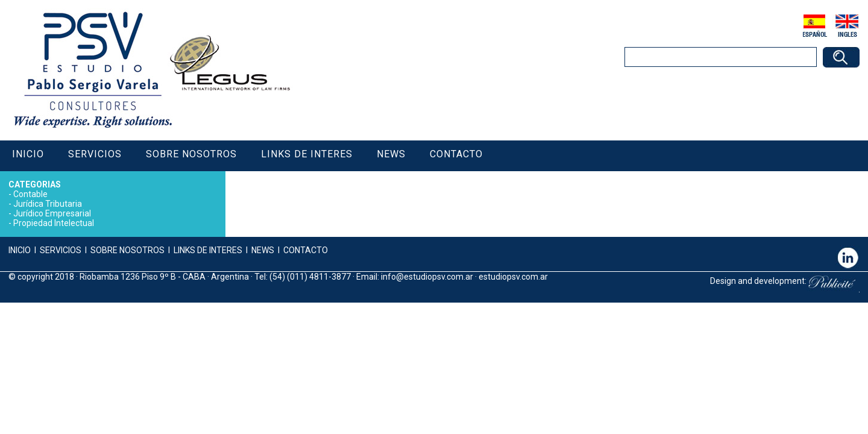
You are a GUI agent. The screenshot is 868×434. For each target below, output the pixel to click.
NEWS (262, 250)
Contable (30, 194)
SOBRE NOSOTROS (127, 250)
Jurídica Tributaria (48, 204)
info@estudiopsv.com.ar (427, 277)
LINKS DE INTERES (208, 250)
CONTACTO (306, 250)
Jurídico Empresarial (52, 213)
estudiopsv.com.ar (513, 277)
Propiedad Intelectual (54, 223)
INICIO (20, 250)
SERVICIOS (61, 250)
